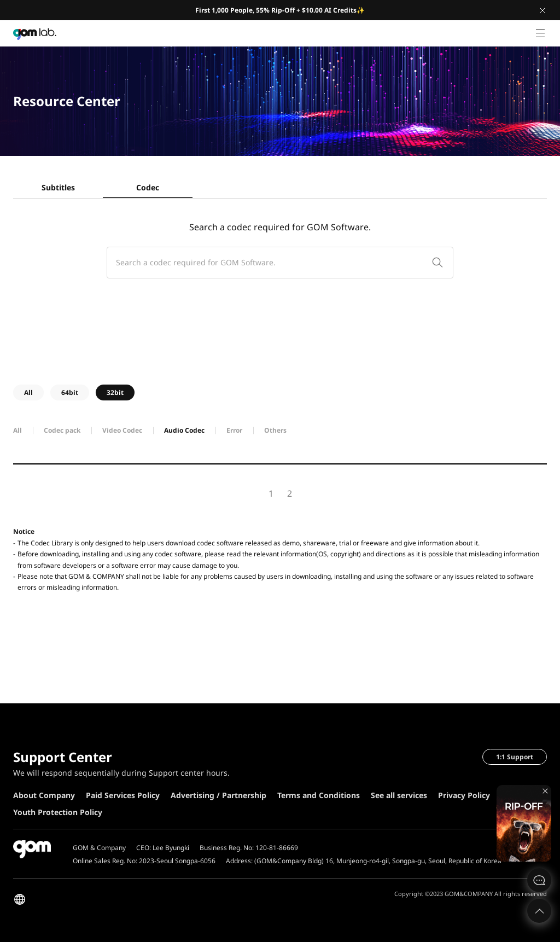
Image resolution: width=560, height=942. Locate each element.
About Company (44, 795)
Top (539, 911)
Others (275, 430)
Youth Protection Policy (58, 812)
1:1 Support (515, 757)
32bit (115, 392)
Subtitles (58, 187)
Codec (148, 187)
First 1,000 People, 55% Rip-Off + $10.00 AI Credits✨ (280, 10)
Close (542, 10)
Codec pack (62, 430)
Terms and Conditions (319, 795)
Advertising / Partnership (218, 795)
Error (234, 430)
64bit (70, 392)
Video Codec (122, 430)
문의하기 (539, 880)
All (28, 392)
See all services (399, 795)
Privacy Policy (464, 795)
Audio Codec (184, 430)
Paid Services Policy (123, 795)
